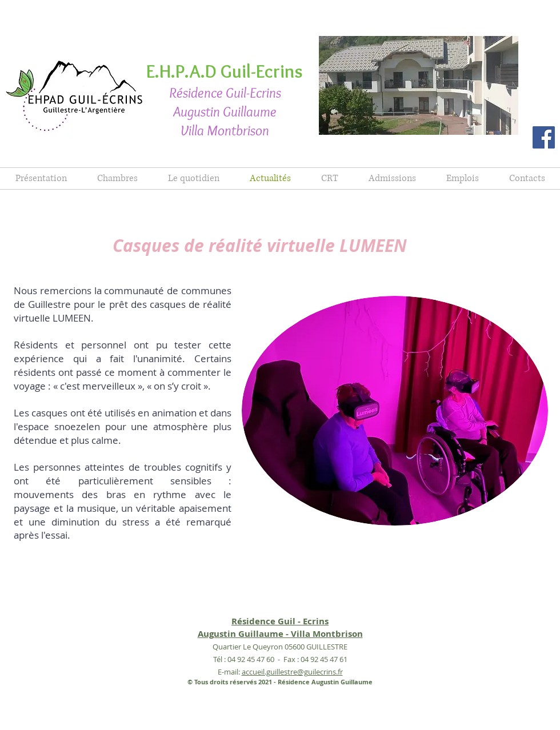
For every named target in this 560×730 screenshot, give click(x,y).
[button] (419, 85)
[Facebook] (544, 137)
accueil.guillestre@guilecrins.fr (292, 672)
